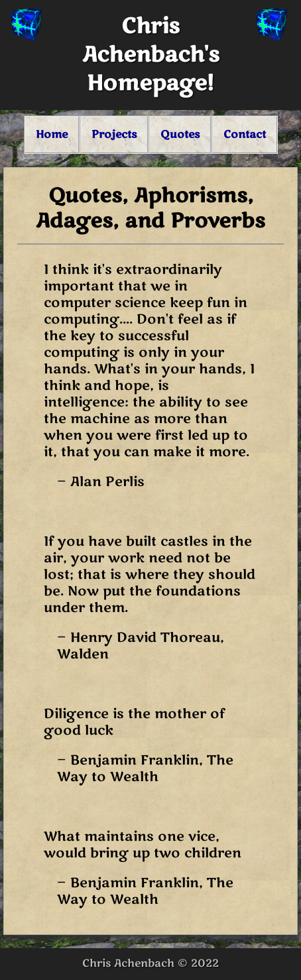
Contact (245, 135)
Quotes (180, 135)
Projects (114, 135)
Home (52, 135)
